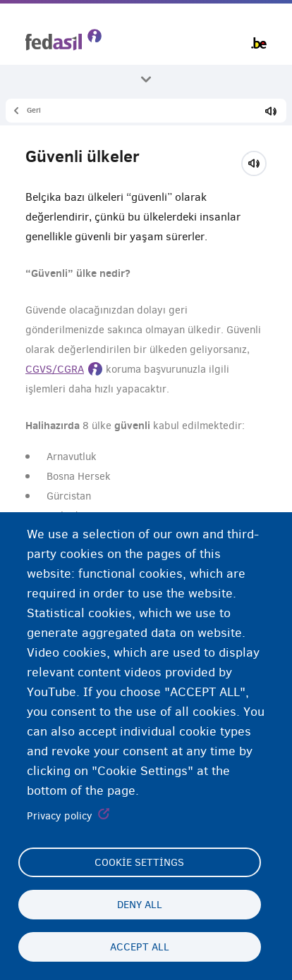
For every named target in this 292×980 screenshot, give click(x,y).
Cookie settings (139, 862)
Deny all (140, 905)
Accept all (140, 947)
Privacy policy (60, 816)
